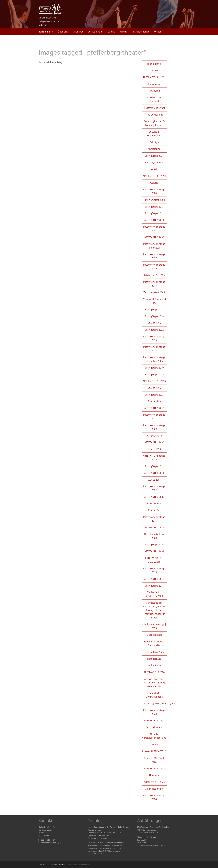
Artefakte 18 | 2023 (154, 275)
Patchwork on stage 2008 (154, 229)
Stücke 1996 (154, 388)
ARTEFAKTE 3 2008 (154, 237)
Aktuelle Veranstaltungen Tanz (154, 736)
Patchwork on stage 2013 (154, 570)
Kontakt (158, 32)
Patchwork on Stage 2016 (154, 338)
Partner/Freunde (140, 32)
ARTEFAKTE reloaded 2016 (154, 458)
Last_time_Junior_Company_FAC (159, 704)
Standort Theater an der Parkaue (151, 846)
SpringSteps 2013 (154, 207)
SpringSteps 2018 (154, 316)
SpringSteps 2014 (154, 586)
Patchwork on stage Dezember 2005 (154, 359)
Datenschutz (154, 659)
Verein (123, 32)
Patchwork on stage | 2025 (154, 626)
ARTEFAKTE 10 (154, 436)
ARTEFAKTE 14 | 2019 (154, 176)
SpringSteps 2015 (154, 374)
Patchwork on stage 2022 (154, 488)
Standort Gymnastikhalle (154, 695)
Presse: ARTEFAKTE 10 (154, 751)
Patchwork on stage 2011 (154, 417)
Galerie (111, 32)
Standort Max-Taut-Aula (154, 760)
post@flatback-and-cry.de (51, 843)
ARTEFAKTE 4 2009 (154, 551)
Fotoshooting (154, 504)
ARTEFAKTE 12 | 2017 (154, 721)
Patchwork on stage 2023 (154, 712)
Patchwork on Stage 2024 (154, 797)
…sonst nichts (154, 635)
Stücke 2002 (154, 510)
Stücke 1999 (154, 449)
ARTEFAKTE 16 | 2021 (154, 769)
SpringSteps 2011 (154, 213)
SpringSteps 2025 (154, 652)
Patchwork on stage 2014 (154, 284)
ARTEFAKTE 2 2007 (154, 497)
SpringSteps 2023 (154, 395)
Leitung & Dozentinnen (154, 134)
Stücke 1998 (154, 401)
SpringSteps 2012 (154, 466)
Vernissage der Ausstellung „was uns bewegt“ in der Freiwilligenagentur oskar (154, 610)
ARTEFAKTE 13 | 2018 (154, 381)
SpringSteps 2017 (154, 309)
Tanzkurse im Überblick (154, 99)
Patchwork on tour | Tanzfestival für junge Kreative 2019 (154, 683)
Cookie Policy (154, 665)
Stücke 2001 (154, 480)
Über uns (63, 32)
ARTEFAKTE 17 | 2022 (154, 77)
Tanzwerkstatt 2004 (154, 200)
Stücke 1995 (154, 323)
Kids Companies (154, 115)
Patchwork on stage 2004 (154, 191)
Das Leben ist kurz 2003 (154, 536)
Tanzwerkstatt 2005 (154, 292)
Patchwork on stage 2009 (154, 427)
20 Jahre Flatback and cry (154, 301)
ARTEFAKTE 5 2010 (154, 408)
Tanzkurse (78, 32)
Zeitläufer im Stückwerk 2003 (154, 594)
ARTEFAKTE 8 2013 (154, 579)
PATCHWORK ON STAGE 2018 (154, 560)
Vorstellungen (95, 32)
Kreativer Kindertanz (154, 108)
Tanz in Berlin (46, 32)
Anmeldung (154, 149)
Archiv (154, 745)
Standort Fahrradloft (96, 854)
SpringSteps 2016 (154, 545)
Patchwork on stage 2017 (154, 256)
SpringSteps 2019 (154, 368)
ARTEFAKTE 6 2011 (154, 473)
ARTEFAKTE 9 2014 (154, 220)
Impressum (154, 84)
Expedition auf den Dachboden (154, 643)
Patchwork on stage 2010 (154, 267)
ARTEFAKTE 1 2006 (154, 442)
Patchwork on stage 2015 (154, 519)
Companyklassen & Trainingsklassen (154, 123)
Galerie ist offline (154, 789)
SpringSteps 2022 (154, 330)
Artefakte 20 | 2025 (154, 782)
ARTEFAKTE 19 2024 (154, 672)
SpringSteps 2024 (154, 156)
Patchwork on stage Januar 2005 (154, 246)
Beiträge (154, 142)
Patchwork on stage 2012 (154, 349)
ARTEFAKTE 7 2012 (154, 528)
